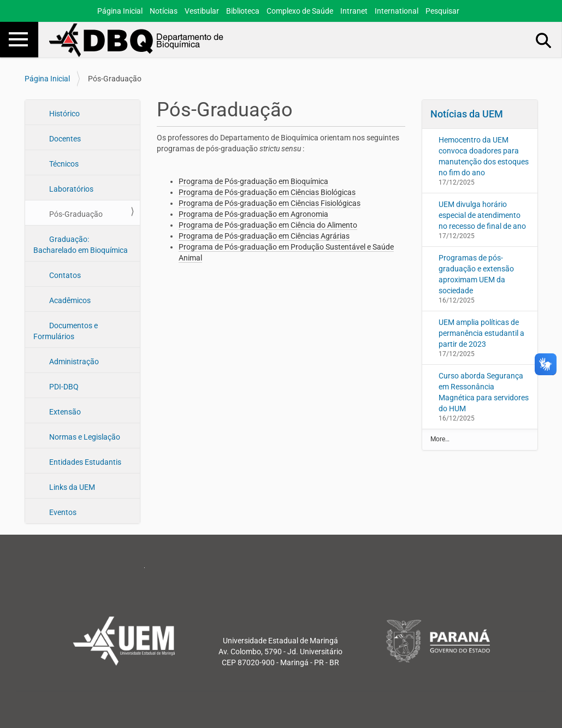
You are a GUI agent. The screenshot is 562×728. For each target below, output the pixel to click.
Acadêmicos (69, 300)
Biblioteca (243, 11)
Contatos (64, 275)
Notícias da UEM (467, 114)
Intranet (354, 11)
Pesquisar (442, 11)
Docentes (64, 139)
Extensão (64, 412)
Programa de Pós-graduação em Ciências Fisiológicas (270, 203)
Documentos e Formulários (66, 331)
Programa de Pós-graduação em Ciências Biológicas (267, 192)
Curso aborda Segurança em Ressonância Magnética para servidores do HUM (484, 392)
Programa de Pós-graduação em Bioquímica (253, 181)
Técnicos (63, 164)
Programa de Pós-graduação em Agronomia (253, 214)
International (397, 11)
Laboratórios (70, 189)
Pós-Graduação (75, 214)
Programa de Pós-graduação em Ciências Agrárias (264, 236)
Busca (544, 40)
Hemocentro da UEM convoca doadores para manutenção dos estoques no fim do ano (484, 156)
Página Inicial (120, 11)
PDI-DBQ (63, 387)
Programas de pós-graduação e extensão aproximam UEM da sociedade (476, 274)
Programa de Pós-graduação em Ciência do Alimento (268, 225)
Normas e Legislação (84, 437)
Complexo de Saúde (300, 11)
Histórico (64, 114)
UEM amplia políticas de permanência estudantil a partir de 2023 (481, 333)
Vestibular (202, 11)
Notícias (164, 11)
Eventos (62, 512)
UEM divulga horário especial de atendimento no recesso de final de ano (482, 215)
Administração (73, 362)
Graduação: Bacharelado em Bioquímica (81, 245)
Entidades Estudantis (84, 462)
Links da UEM (71, 487)
